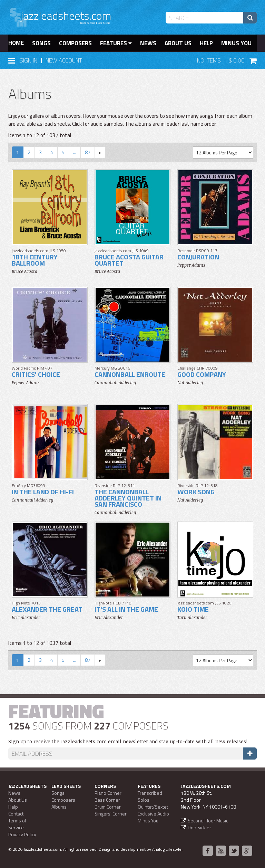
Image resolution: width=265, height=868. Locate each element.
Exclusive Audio (153, 814)
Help (206, 43)
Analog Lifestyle (167, 849)
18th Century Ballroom (35, 260)
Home (16, 43)
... (75, 152)
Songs (41, 43)
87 (88, 152)
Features (116, 43)
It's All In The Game (126, 609)
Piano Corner (108, 793)
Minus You (236, 43)
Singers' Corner (111, 814)
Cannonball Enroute (130, 374)
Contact (16, 814)
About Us (178, 43)
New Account (64, 60)
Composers (75, 43)
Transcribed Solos (150, 796)
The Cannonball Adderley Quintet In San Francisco (128, 498)
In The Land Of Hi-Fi (43, 492)
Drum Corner (108, 807)
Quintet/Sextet (153, 807)
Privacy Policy (22, 834)
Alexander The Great (47, 609)
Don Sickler (199, 827)
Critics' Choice (36, 374)
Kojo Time (193, 609)
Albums (59, 807)
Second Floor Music (208, 821)
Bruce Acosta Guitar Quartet (129, 260)
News (148, 43)
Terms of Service (17, 824)
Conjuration (198, 257)
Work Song (196, 492)
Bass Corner (107, 800)
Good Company (202, 374)
